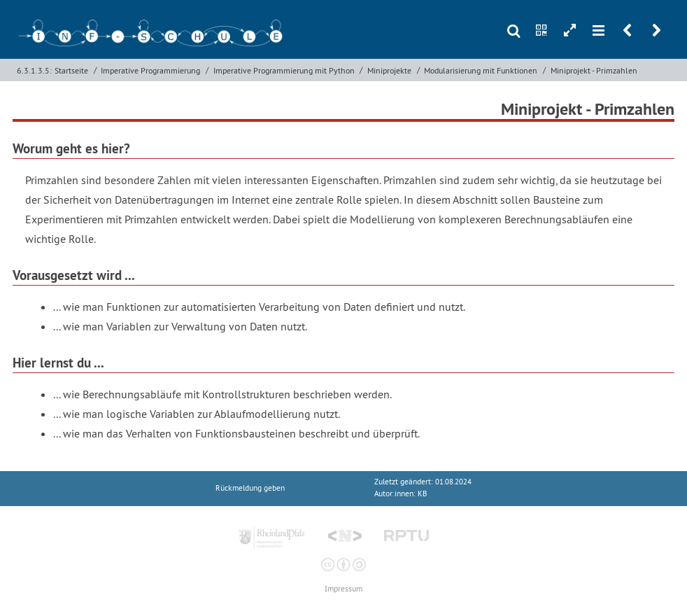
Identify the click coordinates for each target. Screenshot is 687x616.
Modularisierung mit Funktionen (481, 70)
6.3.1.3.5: (34, 70)
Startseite (71, 70)
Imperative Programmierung (150, 70)
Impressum (343, 589)
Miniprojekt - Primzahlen (594, 70)
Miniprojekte (389, 70)
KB (422, 494)
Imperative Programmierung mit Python (284, 70)
